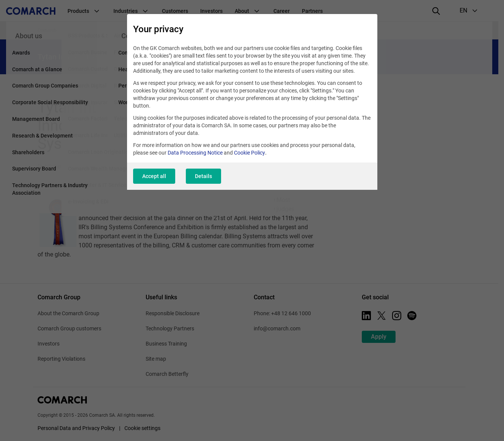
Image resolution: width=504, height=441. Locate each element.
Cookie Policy (250, 153)
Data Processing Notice (195, 153)
